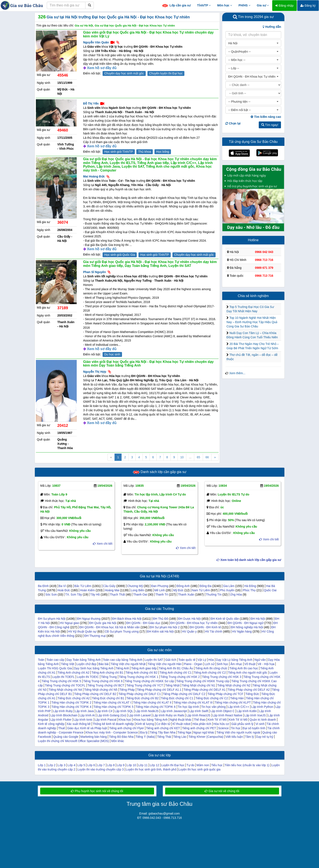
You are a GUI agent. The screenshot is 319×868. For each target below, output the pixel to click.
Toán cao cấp (56, 660)
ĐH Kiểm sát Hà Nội (160, 631)
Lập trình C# (104, 711)
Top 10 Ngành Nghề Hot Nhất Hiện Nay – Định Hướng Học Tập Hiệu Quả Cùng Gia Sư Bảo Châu (252, 322)
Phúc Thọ (249, 590)
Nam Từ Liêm (201, 590)
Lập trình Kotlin (247, 711)
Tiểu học (217, 765)
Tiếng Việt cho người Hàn (165, 664)
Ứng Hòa (236, 594)
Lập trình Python (262, 707)
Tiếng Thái (164, 737)
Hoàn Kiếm (87, 590)
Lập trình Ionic (83, 720)
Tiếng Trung (109, 677)
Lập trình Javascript (174, 711)
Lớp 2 (52, 765)
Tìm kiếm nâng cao (266, 117)
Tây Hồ (95, 594)
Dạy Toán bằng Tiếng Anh (84, 660)
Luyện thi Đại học (173, 765)
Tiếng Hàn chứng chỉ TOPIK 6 (155, 707)
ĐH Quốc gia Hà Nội (103, 623)
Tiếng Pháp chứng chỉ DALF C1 (140, 694)
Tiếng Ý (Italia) (145, 737)
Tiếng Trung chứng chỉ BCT (106, 685)
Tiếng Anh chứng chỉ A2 (73, 673)
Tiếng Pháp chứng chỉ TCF (225, 694)
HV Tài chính (214, 631)
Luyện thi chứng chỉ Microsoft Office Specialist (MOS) (74, 741)
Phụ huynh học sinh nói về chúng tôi (97, 791)
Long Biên (137, 590)
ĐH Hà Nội (258, 619)
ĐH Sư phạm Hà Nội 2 (165, 627)
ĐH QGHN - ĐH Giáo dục (143, 623)
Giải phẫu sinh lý (242, 724)
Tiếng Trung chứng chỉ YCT (145, 685)
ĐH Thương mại (95, 636)
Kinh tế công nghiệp (51, 724)
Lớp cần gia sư (176, 6)
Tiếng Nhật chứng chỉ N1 (198, 685)
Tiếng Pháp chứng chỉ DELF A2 (249, 690)
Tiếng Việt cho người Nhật (128, 664)
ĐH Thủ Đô (161, 619)
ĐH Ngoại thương (89, 619)
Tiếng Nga (184, 732)
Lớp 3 (62, 765)
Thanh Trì (162, 594)
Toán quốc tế (187, 660)
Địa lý (144, 732)
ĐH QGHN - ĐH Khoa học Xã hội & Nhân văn (110, 627)
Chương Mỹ (135, 586)
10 (182, 457)
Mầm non (203, 765)
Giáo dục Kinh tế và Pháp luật (87, 728)
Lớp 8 (111, 765)
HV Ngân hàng (242, 631)
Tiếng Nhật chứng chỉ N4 (65, 690)
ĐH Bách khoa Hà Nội (127, 619)
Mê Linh (160, 590)
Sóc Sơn (51, 594)
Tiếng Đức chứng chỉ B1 (108, 698)
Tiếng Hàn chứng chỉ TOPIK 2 (71, 702)
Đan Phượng (160, 586)
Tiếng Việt (68, 664)
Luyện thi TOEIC (88, 677)
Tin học (236, 728)
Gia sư (263, 5)
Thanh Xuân (186, 594)
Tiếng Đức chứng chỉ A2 (74, 698)
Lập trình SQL (124, 711)
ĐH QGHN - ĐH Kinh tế (205, 627)
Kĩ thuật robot (181, 724)
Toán (41, 660)
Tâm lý (250, 737)
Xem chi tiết (103, 544)
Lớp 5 (81, 765)
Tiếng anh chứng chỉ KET (163, 728)
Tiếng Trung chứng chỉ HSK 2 (180, 677)
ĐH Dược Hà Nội (189, 619)
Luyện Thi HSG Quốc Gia (55, 668)
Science (223, 728)
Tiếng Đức (252, 694)
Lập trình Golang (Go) (112, 715)
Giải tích (171, 660)
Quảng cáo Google (66, 737)
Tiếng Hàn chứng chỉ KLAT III (193, 702)
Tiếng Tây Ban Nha (163, 732)
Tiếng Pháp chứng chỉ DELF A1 (205, 690)
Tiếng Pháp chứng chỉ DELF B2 (95, 694)
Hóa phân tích (202, 724)
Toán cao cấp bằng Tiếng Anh (123, 660)
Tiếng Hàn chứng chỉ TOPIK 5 (114, 707)
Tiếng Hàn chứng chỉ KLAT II (152, 702)
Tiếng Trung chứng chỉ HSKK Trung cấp (203, 681)
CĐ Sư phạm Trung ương (122, 631)
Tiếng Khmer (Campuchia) (206, 737)
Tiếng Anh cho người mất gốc (248, 673)
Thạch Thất (117, 594)
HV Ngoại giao (70, 623)
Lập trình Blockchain (64, 715)
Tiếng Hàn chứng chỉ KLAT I (112, 702)
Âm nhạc (236, 664)
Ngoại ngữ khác (204, 732)
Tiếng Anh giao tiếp (144, 668)
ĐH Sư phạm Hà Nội (52, 619)
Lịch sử (209, 664)
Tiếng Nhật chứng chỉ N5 (101, 690)
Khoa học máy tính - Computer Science (112, 732)
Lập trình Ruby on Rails (169, 715)
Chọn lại (233, 123)
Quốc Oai (270, 590)
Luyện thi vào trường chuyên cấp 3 (101, 769)
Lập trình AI (87, 715)
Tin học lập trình (188, 707)
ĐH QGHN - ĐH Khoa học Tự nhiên (194, 623)
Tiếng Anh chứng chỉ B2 (141, 673)
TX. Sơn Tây (74, 594)
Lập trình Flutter (61, 720)
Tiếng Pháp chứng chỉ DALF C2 (184, 694)
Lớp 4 (71, 765)
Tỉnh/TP (204, 5)
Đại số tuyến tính (254, 728)
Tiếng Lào (180, 737)
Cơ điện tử (163, 724)
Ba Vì (62, 586)
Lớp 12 (154, 765)
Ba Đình (43, 586)
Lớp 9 (121, 765)
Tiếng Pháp (127, 690)
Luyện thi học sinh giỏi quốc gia (200, 769)
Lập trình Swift (199, 711)
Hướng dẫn (272, 27)
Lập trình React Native (227, 715)
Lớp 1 (42, 765)
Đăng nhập (284, 6)
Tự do (190, 765)
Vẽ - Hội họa (266, 664)
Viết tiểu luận (234, 737)
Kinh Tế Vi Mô (238, 720)
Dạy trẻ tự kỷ (265, 737)
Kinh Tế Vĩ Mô (217, 720)
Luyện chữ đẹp (86, 664)
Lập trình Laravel (140, 715)
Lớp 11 (143, 765)
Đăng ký (308, 6)
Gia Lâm (229, 586)
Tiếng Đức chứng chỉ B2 (143, 698)
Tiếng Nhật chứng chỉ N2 (234, 685)
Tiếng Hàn (237, 698)
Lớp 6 (91, 765)
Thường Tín (214, 594)
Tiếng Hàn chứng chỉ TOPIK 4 (71, 707)
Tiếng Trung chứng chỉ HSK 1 (139, 677)
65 (198, 457)
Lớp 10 (131, 765)
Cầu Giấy (109, 586)
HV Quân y (189, 631)
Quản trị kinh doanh (263, 720)
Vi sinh (260, 724)
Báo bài (104, 664)
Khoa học (125, 720)
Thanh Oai (140, 594)
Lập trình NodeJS (147, 711)
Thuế (62, 728)
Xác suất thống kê (79, 724)
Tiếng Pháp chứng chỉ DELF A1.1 (159, 690)
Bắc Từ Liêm (83, 586)
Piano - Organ (193, 664)
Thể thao (200, 720)
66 (207, 457)
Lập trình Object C (222, 711)
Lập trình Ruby (63, 711)
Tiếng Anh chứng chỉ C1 (176, 673)
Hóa (211, 660)
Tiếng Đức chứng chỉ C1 (177, 698)
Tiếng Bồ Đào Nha (121, 737)
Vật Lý (202, 660)
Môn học (225, 5)
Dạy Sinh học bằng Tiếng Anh (94, 668)
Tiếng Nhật (172, 685)
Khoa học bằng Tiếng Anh (151, 720)
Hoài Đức (64, 590)
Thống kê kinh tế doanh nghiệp (113, 724)
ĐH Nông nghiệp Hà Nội (247, 627)
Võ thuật (250, 664)
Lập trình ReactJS (198, 715)
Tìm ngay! (270, 125)
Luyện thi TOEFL (63, 677)
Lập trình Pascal (105, 720)
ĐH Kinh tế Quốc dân (225, 619)
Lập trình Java (84, 711)
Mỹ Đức (178, 590)
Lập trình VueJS (255, 715)
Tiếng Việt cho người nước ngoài (238, 732)
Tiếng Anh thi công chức (211, 668)
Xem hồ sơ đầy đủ (102, 68)
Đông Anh (183, 586)
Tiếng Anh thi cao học (244, 668)
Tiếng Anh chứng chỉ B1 (107, 673)
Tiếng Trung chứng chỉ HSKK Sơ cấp (149, 681)
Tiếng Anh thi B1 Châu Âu (176, 668)
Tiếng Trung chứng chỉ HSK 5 (61, 681)
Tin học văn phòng (213, 707)
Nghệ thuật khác (181, 720)
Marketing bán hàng (94, 737)
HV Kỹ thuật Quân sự (82, 631)
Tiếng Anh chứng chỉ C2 (210, 673)
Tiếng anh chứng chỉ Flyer (127, 728)
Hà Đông (250, 586)
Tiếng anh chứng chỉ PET (199, 728)
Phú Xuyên (227, 590)
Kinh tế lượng (145, 724)
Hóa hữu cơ (221, 724)
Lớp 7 (101, 765)
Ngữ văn (260, 660)
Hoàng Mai (112, 590)
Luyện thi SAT (154, 660)
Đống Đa (205, 586)
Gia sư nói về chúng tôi (222, 791)
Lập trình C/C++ (238, 707)
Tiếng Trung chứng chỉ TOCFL (65, 685)
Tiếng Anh (122, 668)
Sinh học (223, 664)
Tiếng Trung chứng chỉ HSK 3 (222, 677)
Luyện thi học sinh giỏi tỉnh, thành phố (151, 769)
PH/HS (244, 5)
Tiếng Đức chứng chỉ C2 (212, 698)
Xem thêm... (237, 373)
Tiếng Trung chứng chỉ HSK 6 (103, 681)
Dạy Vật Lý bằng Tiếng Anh (234, 660)
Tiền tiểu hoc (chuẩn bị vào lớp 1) (247, 765)
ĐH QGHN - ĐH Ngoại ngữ (245, 623)
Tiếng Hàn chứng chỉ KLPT (233, 702)
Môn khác (118, 741)
